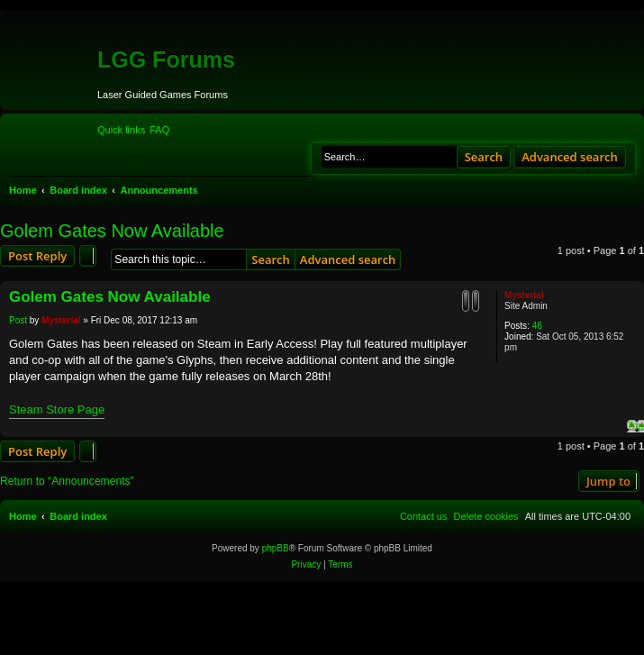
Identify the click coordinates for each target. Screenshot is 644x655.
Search (484, 157)
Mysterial (524, 295)
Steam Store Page (57, 409)
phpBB (276, 548)
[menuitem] (159, 130)
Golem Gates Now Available (112, 231)
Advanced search (570, 157)
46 (537, 326)
